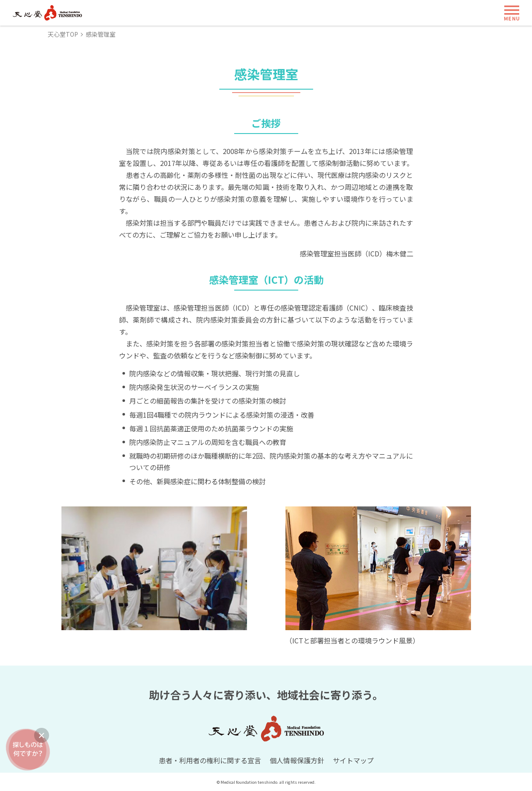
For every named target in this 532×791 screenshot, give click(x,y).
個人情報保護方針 (297, 760)
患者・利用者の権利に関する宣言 (210, 760)
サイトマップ (353, 760)
